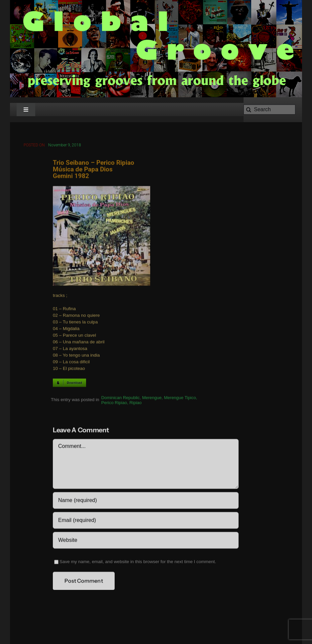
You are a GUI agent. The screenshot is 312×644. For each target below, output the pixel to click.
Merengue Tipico (180, 399)
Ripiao (135, 403)
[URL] (146, 541)
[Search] (269, 110)
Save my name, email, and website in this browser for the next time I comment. (138, 563)
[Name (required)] (146, 501)
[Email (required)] (146, 521)
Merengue (152, 399)
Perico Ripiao (114, 403)
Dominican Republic (121, 399)
